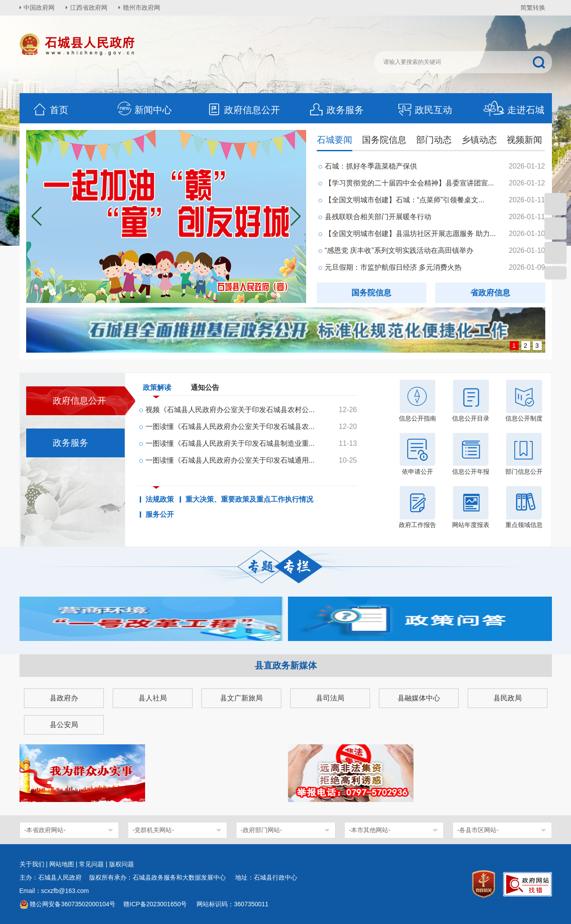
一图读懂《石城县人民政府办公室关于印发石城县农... (230, 427)
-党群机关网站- (153, 830)
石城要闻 (335, 140)
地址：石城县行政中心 (266, 877)
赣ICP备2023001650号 (156, 904)
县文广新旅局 (241, 698)
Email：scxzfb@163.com (54, 891)
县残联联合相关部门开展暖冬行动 (378, 217)
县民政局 (508, 698)
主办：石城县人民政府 (54, 877)
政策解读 (157, 389)
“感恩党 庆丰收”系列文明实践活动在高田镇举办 (399, 250)
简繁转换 (533, 8)
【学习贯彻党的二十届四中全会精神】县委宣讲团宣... (409, 183)
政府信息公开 (243, 110)
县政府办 (64, 698)
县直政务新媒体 (286, 665)
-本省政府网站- (45, 830)
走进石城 (514, 110)
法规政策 (160, 499)
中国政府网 (39, 8)
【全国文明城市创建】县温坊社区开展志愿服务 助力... (410, 234)
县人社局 (153, 698)
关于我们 (32, 864)
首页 (50, 110)
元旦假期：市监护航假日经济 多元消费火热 (393, 267)
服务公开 (160, 515)
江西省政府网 (89, 8)
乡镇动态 (479, 140)
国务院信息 (384, 140)
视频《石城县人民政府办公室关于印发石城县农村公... (230, 410)
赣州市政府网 (142, 8)
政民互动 (425, 110)
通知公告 (205, 387)
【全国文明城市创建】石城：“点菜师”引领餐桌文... (405, 200)
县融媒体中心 (419, 698)
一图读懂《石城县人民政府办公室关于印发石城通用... (230, 460)
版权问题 (122, 864)
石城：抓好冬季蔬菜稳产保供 (371, 166)
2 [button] (526, 346)
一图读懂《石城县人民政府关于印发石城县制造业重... (230, 443)
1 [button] (514, 346)
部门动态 (434, 140)
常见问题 (91, 864)
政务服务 (336, 110)
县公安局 (64, 725)
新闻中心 (144, 110)
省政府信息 (490, 293)
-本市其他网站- (370, 830)
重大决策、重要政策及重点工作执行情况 (249, 499)
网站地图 (62, 864)
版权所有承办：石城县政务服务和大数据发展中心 (161, 877)
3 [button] (537, 346)
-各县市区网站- (478, 830)
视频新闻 (524, 140)
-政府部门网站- (262, 830)
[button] (296, 216)
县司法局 (330, 698)
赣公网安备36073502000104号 (73, 904)
